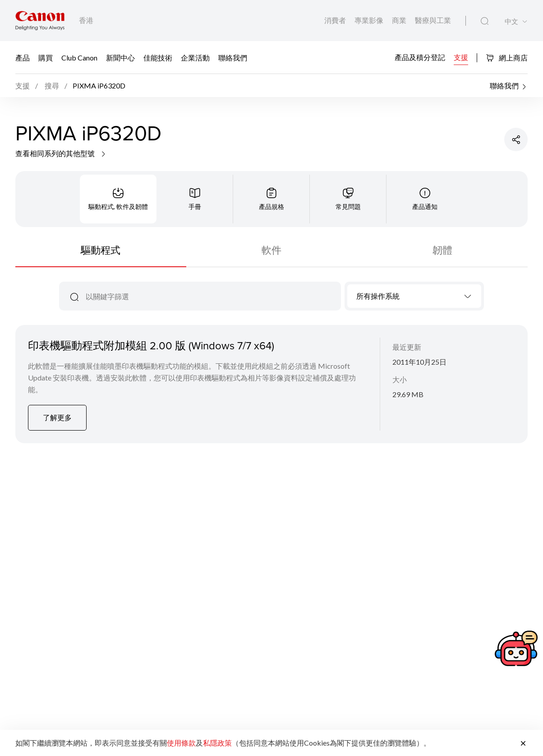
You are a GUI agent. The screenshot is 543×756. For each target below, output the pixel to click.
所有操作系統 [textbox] (378, 296)
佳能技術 (158, 57)
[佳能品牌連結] (40, 21)
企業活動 (195, 57)
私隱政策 (217, 743)
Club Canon (79, 57)
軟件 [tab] (271, 250)
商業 (400, 20)
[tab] (118, 199)
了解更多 (57, 417)
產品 (23, 57)
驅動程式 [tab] (101, 250)
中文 (511, 21)
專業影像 (370, 20)
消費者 (336, 20)
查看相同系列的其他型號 (61, 153)
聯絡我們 (233, 57)
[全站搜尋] (485, 21)
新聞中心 (120, 57)
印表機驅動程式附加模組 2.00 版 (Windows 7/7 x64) (151, 345)
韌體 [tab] (442, 250)
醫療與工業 (433, 20)
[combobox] (414, 296)
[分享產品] (516, 139)
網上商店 (507, 58)
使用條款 (181, 743)
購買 (46, 57)
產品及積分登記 (420, 57)
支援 (461, 57)
